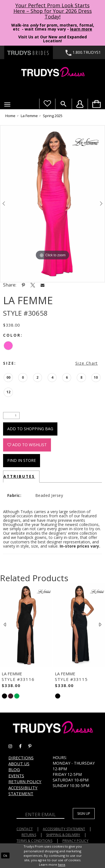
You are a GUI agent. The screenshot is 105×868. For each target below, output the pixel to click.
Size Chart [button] (87, 363)
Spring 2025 (53, 116)
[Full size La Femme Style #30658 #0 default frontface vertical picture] (53, 204)
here (62, 864)
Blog (14, 769)
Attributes (19, 476)
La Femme (29, 116)
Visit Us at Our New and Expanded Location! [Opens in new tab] (53, 39)
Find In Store (22, 460)
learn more (81, 29)
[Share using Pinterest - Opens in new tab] (23, 285)
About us (19, 764)
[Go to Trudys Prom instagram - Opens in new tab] (14, 746)
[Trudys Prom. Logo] (53, 73)
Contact (25, 829)
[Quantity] (11, 416)
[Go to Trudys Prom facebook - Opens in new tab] (24, 746)
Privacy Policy (75, 841)
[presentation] (26, 624)
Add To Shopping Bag (30, 429)
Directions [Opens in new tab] (21, 758)
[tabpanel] (53, 204)
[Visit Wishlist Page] (47, 104)
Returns (29, 835)
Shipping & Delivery (63, 835)
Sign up (84, 814)
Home (10, 116)
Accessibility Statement (23, 791)
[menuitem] (96, 104)
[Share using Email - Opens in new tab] (43, 285)
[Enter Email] (40, 815)
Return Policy (25, 781)
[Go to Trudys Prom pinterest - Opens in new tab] (33, 746)
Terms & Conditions (34, 841)
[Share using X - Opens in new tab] (33, 285)
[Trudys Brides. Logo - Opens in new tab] (29, 52)
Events (16, 776)
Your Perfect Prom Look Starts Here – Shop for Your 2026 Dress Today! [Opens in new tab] (53, 11)
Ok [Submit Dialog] (5, 856)
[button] (7, 104)
